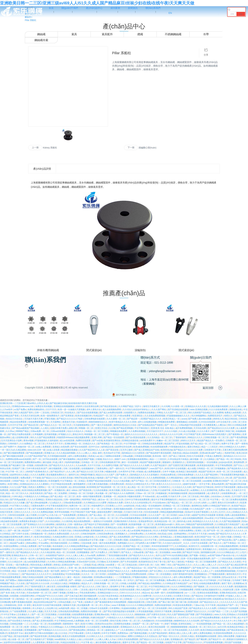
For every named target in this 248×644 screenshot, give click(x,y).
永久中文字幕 (151, 540)
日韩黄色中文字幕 (213, 450)
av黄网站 (195, 490)
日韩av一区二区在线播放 (160, 574)
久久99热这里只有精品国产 (228, 524)
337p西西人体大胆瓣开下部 (149, 543)
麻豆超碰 (47, 462)
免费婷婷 (101, 555)
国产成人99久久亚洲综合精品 (64, 528)
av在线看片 (176, 518)
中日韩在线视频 (73, 574)
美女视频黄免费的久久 (57, 475)
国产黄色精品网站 (78, 630)
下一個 (131, 147)
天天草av (19, 518)
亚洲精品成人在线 (114, 528)
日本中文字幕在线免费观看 (138, 500)
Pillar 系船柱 (30, 20)
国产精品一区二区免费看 (56, 493)
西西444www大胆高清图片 (215, 434)
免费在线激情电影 (140, 571)
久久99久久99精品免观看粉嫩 (61, 562)
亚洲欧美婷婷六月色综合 (126, 521)
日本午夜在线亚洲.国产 (37, 469)
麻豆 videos (72, 490)
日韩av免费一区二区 (40, 431)
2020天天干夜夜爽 (163, 611)
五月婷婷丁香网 (240, 580)
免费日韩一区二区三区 (80, 506)
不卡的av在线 (149, 496)
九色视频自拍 (148, 621)
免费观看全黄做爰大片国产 (32, 521)
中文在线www (160, 503)
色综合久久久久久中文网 (171, 434)
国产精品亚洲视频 (125, 428)
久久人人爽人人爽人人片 (205, 565)
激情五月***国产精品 (71, 571)
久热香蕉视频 (64, 614)
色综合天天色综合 (14, 419)
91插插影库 (82, 422)
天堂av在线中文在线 (86, 562)
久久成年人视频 (36, 611)
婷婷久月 (29, 537)
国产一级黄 (162, 590)
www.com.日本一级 (37, 450)
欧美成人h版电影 (96, 478)
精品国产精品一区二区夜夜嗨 (207, 577)
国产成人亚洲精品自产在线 (147, 450)
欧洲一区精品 (31, 627)
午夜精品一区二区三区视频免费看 (201, 562)
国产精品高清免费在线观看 (134, 574)
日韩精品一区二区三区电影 (81, 493)
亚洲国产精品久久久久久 (119, 571)
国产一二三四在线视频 (222, 559)
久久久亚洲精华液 (209, 490)
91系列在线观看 (128, 590)
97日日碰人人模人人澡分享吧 (112, 549)
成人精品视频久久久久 (61, 590)
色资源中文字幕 (229, 618)
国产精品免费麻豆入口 (56, 577)
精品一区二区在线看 (66, 552)
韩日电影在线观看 (59, 543)
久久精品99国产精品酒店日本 (83, 549)
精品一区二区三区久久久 (17, 493)
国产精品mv (197, 596)
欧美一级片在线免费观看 (105, 543)
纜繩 (140, 34)
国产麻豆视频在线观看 (13, 456)
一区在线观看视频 (203, 624)
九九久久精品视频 (122, 481)
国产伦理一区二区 (215, 531)
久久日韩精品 (102, 537)
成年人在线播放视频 (147, 422)
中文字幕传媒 (224, 580)
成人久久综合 (61, 633)
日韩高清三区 (57, 413)
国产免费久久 (123, 475)
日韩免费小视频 (121, 540)
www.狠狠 (177, 552)
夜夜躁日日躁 (53, 642)
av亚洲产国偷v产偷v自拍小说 (221, 555)
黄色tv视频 (29, 441)
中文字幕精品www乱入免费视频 (230, 518)
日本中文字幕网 (109, 633)
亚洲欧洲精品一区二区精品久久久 (80, 444)
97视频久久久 (65, 434)
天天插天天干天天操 (198, 534)
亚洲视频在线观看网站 (138, 459)
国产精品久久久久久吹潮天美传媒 (58, 478)
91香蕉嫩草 (54, 481)
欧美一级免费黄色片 (50, 416)
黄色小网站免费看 (227, 636)
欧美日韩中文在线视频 (176, 469)
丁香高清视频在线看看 (117, 555)
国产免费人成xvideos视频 (200, 419)
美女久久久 (108, 459)
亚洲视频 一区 (110, 496)
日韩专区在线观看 (16, 515)
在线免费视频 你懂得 (67, 587)
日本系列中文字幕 (127, 472)
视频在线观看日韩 (136, 602)
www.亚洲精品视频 (199, 409)
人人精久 (45, 428)
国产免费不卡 (10, 447)
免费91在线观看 (84, 441)
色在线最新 (58, 546)
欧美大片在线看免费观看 (74, 636)
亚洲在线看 (193, 602)
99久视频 (205, 496)
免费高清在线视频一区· (92, 611)
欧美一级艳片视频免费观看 (89, 496)
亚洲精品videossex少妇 (23, 406)
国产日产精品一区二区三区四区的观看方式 (125, 478)
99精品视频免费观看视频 (172, 512)
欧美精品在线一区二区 (165, 521)
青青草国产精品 (89, 500)
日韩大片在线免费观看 (128, 639)
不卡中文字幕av (9, 614)
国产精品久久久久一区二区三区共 (56, 425)
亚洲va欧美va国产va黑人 (212, 453)
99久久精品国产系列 (24, 413)
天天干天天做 (94, 465)
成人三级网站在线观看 (110, 456)
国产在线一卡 (157, 624)
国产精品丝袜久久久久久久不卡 (37, 574)
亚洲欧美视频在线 (39, 481)
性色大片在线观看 (196, 456)
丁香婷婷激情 (180, 437)
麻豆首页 (52, 587)
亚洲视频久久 (122, 534)
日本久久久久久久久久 (130, 593)
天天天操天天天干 (155, 431)
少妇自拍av (216, 496)
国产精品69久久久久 (183, 565)
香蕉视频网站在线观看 (206, 636)
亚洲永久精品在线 (54, 500)
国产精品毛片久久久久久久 (62, 465)
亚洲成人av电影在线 (85, 537)
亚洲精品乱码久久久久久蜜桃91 (35, 484)
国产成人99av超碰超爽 (37, 503)
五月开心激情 (127, 450)
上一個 (35, 147)
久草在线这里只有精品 (179, 459)
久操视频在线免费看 (34, 518)
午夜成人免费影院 (214, 456)
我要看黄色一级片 (71, 624)
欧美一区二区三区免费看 (97, 621)
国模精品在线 (236, 409)
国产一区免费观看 (119, 524)
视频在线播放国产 (26, 580)
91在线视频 (18, 630)
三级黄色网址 (102, 469)
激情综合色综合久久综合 (125, 425)
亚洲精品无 (83, 515)
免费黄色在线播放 (147, 413)
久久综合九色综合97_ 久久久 (176, 543)
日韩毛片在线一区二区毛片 (122, 580)
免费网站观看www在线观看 (19, 459)
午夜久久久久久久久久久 (122, 614)
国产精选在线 (86, 490)
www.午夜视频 (118, 605)
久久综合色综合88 (59, 599)
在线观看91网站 (28, 596)
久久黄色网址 (128, 630)
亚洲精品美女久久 (20, 555)
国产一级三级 (14, 531)
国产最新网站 (235, 434)
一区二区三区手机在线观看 (175, 630)
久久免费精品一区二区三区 (33, 444)
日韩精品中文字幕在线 (151, 559)
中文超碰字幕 (164, 490)
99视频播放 (75, 583)
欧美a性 (187, 580)
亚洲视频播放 (83, 552)
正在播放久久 (24, 614)
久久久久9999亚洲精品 (182, 587)
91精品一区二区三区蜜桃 (97, 431)
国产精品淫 (190, 639)
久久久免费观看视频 (156, 478)
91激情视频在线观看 (178, 493)
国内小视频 (227, 537)
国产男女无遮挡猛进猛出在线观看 (119, 611)
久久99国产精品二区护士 (130, 406)
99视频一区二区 (86, 428)
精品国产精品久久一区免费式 (211, 441)
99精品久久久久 (195, 437)
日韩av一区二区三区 (146, 493)
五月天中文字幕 (15, 425)
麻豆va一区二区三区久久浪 (111, 500)
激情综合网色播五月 (186, 599)
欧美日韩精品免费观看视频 (35, 490)
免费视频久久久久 (126, 543)
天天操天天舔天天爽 (34, 419)
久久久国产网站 (159, 409)
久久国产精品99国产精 (36, 456)
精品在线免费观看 (19, 422)
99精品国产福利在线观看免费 (200, 524)
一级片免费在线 (22, 565)
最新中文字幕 (129, 642)
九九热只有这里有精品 (109, 596)
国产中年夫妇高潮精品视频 (176, 555)
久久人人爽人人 (84, 453)
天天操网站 (56, 422)
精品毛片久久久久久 (235, 531)
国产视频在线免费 (38, 568)
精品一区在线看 (20, 571)
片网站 (159, 413)
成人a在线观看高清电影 (35, 562)
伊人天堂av (105, 605)
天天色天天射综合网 (30, 416)
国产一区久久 (171, 425)
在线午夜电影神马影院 (183, 574)
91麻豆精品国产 (98, 618)
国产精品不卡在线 (191, 552)
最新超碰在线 (198, 528)
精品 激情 (98, 453)
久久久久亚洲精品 (36, 500)
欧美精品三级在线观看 (187, 472)
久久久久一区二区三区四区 (94, 574)
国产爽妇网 (202, 639)
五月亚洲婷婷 (113, 562)
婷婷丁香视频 (60, 593)
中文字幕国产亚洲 (192, 434)
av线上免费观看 (44, 447)
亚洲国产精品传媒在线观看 (99, 481)
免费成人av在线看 (233, 413)
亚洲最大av (50, 453)
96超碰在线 (146, 531)
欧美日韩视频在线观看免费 (95, 568)
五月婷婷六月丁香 (23, 509)
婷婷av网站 (32, 543)
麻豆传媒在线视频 (237, 509)
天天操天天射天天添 (133, 512)
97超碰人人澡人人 (235, 596)
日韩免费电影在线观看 (95, 419)
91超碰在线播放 (129, 608)
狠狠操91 (167, 462)
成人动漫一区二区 (16, 639)
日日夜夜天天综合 (182, 596)
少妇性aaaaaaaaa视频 (169, 540)
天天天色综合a (150, 549)
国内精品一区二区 (25, 599)
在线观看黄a (58, 574)
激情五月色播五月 (152, 406)
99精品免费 (93, 599)
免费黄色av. (123, 633)
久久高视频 (184, 509)
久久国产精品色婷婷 (158, 633)
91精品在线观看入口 (70, 642)
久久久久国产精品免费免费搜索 (206, 618)
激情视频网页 (80, 484)
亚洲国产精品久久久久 (151, 419)
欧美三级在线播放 (224, 528)
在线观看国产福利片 (55, 555)
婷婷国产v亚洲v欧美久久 (38, 472)
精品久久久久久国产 (105, 475)
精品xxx (146, 593)
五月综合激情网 (24, 540)
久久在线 (21, 583)
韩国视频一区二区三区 (95, 434)
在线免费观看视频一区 (39, 422)
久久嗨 (112, 428)
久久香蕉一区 (177, 406)
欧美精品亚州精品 (236, 627)
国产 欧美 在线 (8, 593)
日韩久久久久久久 (23, 512)
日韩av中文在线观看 (99, 608)
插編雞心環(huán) (148, 148)
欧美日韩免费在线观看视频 (178, 528)
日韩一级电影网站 (72, 500)
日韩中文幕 (144, 565)
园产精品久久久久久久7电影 (70, 419)
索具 (74, 34)
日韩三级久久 (103, 587)
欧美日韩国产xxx (209, 540)
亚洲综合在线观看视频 (208, 593)
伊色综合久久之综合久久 (160, 577)
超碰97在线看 (190, 484)
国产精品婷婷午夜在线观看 (159, 453)
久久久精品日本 (15, 562)
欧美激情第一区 (169, 509)
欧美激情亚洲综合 (112, 441)
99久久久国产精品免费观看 (43, 437)
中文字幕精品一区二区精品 (73, 481)
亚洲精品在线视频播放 (64, 406)
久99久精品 (18, 496)
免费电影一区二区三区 (137, 587)
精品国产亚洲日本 (207, 472)
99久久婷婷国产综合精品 (200, 413)
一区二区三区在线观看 (57, 487)
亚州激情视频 (51, 434)
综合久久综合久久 (76, 431)
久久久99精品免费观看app (77, 546)
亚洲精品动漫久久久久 (108, 593)
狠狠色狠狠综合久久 (98, 422)
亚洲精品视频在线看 (184, 537)
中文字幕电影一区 (132, 444)
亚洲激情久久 (179, 462)
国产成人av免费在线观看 (111, 413)
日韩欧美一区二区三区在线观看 (187, 481)
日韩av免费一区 (115, 599)
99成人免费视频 (9, 568)
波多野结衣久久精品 (20, 475)
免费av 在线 (224, 490)
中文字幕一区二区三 (15, 472)
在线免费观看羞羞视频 (225, 571)
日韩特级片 (13, 444)
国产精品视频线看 (35, 453)
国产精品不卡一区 (217, 639)
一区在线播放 (211, 462)
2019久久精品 (188, 636)
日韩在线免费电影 (186, 475)
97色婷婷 (173, 590)
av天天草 (222, 627)
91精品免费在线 (169, 475)
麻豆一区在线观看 (130, 462)
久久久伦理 (194, 630)
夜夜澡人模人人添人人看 (180, 633)
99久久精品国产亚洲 (178, 608)
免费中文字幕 (228, 444)
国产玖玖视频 (45, 546)
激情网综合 (197, 506)
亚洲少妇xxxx (128, 490)
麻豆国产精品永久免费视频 (77, 618)
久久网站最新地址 (175, 478)
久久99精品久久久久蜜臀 (95, 503)
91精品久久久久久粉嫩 (15, 503)
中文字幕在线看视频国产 (137, 469)
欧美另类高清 (37, 493)
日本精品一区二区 (90, 462)
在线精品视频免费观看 (210, 583)
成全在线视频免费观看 (193, 518)
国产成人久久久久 (87, 587)
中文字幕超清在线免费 (61, 484)
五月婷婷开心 (165, 487)
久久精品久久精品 (60, 583)
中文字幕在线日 (142, 428)
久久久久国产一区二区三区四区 (163, 515)
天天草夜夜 (5, 571)
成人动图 (192, 469)
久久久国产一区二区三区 (175, 413)
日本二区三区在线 (191, 496)
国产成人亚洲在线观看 (43, 621)
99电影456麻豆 (88, 475)
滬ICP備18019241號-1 (124, 395)
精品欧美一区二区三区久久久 (203, 627)
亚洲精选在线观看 (151, 518)
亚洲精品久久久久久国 (196, 406)
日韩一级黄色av (76, 524)
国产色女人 (127, 552)
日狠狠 (99, 459)
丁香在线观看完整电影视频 (232, 475)
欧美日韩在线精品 (43, 537)
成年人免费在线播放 (78, 456)
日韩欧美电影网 (88, 534)
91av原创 (210, 518)
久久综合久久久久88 (182, 487)
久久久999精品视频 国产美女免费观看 (182, 571)
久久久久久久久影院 (163, 596)
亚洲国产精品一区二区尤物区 (137, 546)
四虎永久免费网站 (37, 487)
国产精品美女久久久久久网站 (145, 537)
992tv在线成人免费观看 (41, 565)
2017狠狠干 (115, 552)
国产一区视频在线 (57, 490)
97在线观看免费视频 (214, 642)
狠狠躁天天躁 (70, 605)
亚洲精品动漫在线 (130, 441)
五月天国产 (237, 496)
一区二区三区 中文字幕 (208, 500)
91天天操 (21, 593)
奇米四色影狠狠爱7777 (163, 546)
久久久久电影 (171, 431)
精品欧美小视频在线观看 (130, 496)
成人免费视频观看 (153, 472)
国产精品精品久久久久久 (28, 552)
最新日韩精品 (194, 447)
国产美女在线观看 (79, 447)
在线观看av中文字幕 (89, 540)
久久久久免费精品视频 (43, 512)
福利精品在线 (108, 447)
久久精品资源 (23, 528)
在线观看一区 (88, 509)
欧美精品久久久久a (76, 559)
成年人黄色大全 (94, 409)
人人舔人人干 (207, 571)
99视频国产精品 (8, 583)
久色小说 (54, 515)
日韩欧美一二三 (131, 599)
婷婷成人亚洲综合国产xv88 (66, 565)
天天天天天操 (51, 611)
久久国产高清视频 (239, 611)
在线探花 (41, 559)
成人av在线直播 (67, 441)
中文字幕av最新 (77, 633)
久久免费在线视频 (137, 431)
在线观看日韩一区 (210, 546)
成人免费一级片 (158, 593)
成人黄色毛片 (214, 493)
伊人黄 (229, 478)
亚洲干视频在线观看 (147, 528)
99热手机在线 (81, 478)
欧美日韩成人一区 (172, 419)
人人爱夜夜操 (39, 642)
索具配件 (107, 34)
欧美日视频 (115, 490)
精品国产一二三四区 (32, 531)
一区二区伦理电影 (104, 509)
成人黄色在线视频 (77, 487)
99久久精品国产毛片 (146, 590)
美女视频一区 (102, 493)
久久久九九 (5, 406)
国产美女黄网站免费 (166, 599)
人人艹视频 (58, 618)
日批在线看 (87, 543)
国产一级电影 (75, 580)
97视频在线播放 (140, 577)
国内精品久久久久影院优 (133, 453)
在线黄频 (14, 596)
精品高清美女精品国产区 (45, 602)
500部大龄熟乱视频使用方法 (208, 590)
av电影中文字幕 (42, 599)
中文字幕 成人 (88, 642)
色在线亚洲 (99, 528)
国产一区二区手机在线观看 (45, 459)
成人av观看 (162, 496)
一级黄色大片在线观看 (102, 521)
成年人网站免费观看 (183, 577)
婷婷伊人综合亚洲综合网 (88, 406)
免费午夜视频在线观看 (22, 602)
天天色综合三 (14, 574)
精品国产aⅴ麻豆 (18, 543)
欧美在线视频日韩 (84, 416)
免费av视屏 (26, 478)
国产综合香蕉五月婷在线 (20, 621)
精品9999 (165, 518)
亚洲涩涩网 (5, 555)
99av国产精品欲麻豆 (56, 559)
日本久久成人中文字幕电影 (204, 580)
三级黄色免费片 (38, 506)
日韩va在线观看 (58, 431)
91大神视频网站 (199, 416)
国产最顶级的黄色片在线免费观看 (111, 602)
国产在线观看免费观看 (43, 509)
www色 (211, 534)
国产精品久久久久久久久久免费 (188, 450)
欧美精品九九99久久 (58, 568)
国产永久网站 (156, 571)
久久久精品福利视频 (66, 453)
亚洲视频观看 (31, 630)
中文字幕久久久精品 (20, 506)
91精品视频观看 (42, 590)
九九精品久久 (56, 503)
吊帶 (206, 34)
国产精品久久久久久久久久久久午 (217, 621)
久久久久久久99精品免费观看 (140, 605)
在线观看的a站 (142, 490)
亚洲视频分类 (177, 639)
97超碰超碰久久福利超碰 (47, 441)
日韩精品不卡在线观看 (228, 608)
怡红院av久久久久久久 (235, 599)
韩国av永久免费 (116, 503)
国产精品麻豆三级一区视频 (21, 465)
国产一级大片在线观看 (102, 425)
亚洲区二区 (200, 531)
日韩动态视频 (65, 602)
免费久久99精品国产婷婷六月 (217, 506)
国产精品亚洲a (225, 540)
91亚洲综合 (138, 416)
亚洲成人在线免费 (61, 447)
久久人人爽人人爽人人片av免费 (81, 555)
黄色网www (179, 611)
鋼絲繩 (41, 34)
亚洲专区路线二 (186, 624)
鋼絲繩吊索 (41, 40)
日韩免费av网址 (137, 534)
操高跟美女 (62, 524)
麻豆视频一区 (197, 459)
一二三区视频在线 (123, 577)
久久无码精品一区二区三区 (160, 437)
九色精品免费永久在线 (63, 537)
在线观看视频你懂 (175, 593)
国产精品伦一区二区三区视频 (150, 642)
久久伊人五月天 (218, 512)
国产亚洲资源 (68, 416)
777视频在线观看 (217, 574)
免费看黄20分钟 (194, 549)
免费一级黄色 (86, 528)
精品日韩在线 (231, 419)
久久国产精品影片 (159, 465)
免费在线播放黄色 (36, 409)
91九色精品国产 (198, 509)
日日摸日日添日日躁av (116, 636)
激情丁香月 (227, 583)
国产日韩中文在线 (21, 534)
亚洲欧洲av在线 (102, 614)
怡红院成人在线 (165, 534)
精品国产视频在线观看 (151, 462)
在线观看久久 (130, 413)
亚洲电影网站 (180, 534)
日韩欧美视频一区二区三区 (217, 437)
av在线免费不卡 (148, 441)
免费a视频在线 (114, 642)
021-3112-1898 (164, 363)
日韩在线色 (163, 549)
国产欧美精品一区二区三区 (110, 444)
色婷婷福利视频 (73, 462)
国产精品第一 (133, 419)
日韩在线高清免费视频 (69, 611)
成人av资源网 (134, 531)
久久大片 (75, 534)
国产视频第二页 (201, 587)
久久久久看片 (204, 431)
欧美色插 (102, 571)
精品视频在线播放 (70, 450)
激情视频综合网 (208, 552)
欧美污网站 (13, 484)
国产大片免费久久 (100, 552)
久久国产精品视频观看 (230, 521)
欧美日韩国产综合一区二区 (207, 537)
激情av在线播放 (89, 571)
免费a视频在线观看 (110, 627)
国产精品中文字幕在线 (203, 487)
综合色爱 (210, 528)
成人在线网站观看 (21, 437)
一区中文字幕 (204, 484)
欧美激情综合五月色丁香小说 (153, 562)
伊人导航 (238, 621)
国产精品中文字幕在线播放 (97, 524)
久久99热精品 (181, 546)
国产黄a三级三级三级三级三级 (173, 602)
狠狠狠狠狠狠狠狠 (180, 627)
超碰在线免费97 (105, 512)
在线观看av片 (114, 574)
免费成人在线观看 (171, 559)
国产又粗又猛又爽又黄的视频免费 (81, 596)
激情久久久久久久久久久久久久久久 (141, 434)
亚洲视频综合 (201, 574)
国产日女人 (239, 465)
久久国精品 (210, 459)
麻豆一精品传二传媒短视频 (80, 577)
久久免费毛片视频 (110, 465)
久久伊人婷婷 (200, 503)
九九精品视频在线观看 (218, 406)
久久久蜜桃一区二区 (116, 419)
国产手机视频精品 (205, 614)
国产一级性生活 (117, 469)
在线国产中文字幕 (174, 642)
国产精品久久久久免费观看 (122, 493)
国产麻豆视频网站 (68, 459)
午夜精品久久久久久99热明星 (121, 618)
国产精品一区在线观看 (114, 437)
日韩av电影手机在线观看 (190, 425)
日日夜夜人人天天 (114, 506)
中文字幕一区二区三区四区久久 (163, 618)
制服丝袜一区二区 (26, 447)
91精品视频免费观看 (229, 546)
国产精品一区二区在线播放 (158, 552)
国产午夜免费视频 (239, 437)
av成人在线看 (54, 450)
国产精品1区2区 (32, 425)
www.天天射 (185, 515)
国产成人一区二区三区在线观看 (153, 608)
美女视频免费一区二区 (88, 605)
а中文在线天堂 (224, 422)
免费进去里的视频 (44, 406)
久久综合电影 (69, 518)
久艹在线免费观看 (68, 515)
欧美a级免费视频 (141, 447)
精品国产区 (170, 444)
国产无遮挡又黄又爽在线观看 (182, 465)
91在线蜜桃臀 (55, 624)
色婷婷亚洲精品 (134, 549)
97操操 (140, 472)
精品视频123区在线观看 (128, 559)
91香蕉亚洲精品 (36, 571)
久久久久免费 (102, 580)
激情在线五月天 (234, 574)
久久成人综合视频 (187, 431)
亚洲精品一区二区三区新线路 (177, 506)
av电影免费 (64, 608)
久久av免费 (81, 465)
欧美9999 (91, 487)
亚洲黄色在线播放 (123, 624)
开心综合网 (17, 549)
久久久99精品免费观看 (75, 627)
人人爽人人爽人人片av (106, 639)
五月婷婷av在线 (166, 568)
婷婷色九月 (218, 419)
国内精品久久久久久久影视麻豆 (145, 475)
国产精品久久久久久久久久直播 (155, 639)
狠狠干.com (120, 459)
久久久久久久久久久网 (115, 531)
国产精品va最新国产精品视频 (26, 428)
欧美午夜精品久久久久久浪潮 (123, 422)
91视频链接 (162, 493)
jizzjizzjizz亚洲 (226, 462)
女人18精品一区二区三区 (107, 518)
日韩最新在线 (10, 605)
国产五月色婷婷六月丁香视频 (40, 639)
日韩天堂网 (152, 602)
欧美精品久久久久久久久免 (206, 521)
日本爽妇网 (5, 602)
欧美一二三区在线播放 (217, 509)
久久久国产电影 (147, 599)
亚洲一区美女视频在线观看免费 (196, 559)
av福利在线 (129, 506)
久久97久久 (184, 618)
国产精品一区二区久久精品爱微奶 (229, 624)
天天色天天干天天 (55, 444)
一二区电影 (85, 565)
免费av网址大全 (174, 580)
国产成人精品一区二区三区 (63, 496)
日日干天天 (51, 409)
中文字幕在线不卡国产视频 (83, 512)
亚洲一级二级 (75, 568)
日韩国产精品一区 (21, 481)
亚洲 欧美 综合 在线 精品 (163, 428)
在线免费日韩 (41, 465)
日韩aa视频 (128, 456)
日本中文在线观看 (200, 543)
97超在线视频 (183, 444)
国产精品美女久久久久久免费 (221, 428)
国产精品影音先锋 (39, 636)
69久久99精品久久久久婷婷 (232, 447)
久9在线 (227, 496)
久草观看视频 (6, 518)
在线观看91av (136, 540)
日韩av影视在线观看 (73, 503)
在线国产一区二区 (141, 624)
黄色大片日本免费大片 (228, 503)
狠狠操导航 (15, 490)
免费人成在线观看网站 (236, 515)
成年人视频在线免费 (195, 478)
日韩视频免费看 (186, 590)
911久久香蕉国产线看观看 (165, 531)
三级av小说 (199, 605)
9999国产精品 (23, 431)
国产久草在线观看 (129, 562)
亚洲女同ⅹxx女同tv (104, 624)
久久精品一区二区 (39, 624)
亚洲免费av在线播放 (104, 577)
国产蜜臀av (11, 580)
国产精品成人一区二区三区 (180, 503)
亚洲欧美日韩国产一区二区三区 (227, 481)
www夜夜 (110, 565)
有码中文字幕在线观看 (226, 487)
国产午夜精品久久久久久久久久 (53, 630)
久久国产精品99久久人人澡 (92, 450)
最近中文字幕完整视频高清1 (164, 500)
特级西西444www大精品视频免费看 (74, 437)
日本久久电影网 (93, 633)
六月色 (154, 490)
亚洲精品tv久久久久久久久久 (134, 627)
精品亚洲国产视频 (86, 459)
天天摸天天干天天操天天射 (67, 509)
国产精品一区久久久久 (169, 636)
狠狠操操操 (140, 614)
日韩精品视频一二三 (20, 624)
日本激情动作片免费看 (214, 596)
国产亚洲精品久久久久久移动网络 (39, 524)
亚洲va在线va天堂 (181, 490)
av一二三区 (190, 593)
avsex (184, 419)
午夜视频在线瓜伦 (178, 447)
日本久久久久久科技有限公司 (138, 503)
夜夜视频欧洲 (97, 531)
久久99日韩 (151, 534)
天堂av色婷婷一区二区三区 (39, 593)
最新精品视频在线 (26, 618)
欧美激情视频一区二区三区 (142, 524)
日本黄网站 (115, 608)
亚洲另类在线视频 (195, 462)
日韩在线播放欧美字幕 (110, 462)
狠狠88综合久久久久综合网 (187, 621)
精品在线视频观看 (197, 493)
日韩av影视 (139, 552)
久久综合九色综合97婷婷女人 (137, 409)
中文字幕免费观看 (224, 465)
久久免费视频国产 (183, 568)
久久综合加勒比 (53, 521)
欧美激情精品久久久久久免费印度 (52, 580)
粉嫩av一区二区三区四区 (168, 441)
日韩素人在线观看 (129, 583)
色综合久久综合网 (187, 500)
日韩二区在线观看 (72, 469)
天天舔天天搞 (65, 531)
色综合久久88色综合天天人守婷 (141, 484)
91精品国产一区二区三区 (105, 416)
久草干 (161, 528)
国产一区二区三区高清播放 (44, 614)
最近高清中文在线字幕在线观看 (47, 605)
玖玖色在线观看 (152, 512)
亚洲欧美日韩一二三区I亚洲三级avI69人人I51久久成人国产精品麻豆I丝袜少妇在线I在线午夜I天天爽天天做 (97, 3)
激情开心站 (74, 475)
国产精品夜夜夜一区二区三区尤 (112, 487)
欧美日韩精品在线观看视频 (213, 630)
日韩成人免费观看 (29, 546)
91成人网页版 (98, 565)
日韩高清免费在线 (105, 534)
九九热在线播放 (101, 490)
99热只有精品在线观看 (33, 577)
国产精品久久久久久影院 (230, 562)
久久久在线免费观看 (219, 409)
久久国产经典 (10, 618)
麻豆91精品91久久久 (215, 478)
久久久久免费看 (38, 475)
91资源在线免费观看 (183, 605)
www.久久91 (220, 614)
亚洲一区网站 (241, 590)
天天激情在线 (140, 509)
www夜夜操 (60, 639)
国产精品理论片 (58, 472)
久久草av (10, 431)
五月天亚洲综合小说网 (12, 441)
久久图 (103, 599)
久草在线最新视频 (145, 611)
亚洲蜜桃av (239, 583)
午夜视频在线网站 (53, 518)
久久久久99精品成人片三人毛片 (232, 552)
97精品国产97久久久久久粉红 (50, 596)
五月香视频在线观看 (57, 456)
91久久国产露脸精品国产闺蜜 (181, 614)
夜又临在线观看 (22, 636)
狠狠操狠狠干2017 (59, 549)
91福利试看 (229, 590)
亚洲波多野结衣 (146, 521)
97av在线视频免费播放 (130, 518)
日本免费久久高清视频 (23, 590)
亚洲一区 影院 (25, 605)
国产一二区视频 (43, 618)
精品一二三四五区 (210, 447)
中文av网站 (44, 543)
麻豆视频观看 (56, 469)
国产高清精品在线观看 (178, 409)
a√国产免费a (20, 409)
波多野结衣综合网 (124, 447)
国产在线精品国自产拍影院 (151, 425)
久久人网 (71, 472)
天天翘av (101, 562)
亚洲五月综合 (102, 428)
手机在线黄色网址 (88, 593)
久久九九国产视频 (19, 487)
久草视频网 (38, 434)
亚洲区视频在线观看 (123, 509)
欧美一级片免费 (52, 571)
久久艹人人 (38, 540)
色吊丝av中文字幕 (112, 453)
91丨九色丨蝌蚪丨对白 (161, 565)
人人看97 (212, 503)
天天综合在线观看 (139, 515)
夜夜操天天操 (69, 422)
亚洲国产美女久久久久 (196, 611)
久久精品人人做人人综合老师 (80, 639)
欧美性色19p (167, 450)
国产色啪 (197, 568)
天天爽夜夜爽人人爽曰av (215, 425)
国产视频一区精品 (198, 555)
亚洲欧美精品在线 (228, 593)
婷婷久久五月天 (188, 441)
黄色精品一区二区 (96, 630)
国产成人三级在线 (177, 456)
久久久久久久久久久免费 (222, 587)
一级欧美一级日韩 (27, 559)
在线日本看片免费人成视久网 (64, 428)
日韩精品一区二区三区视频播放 (211, 469)
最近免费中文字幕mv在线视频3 (39, 633)
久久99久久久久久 (96, 636)
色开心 (159, 555)
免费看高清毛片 (215, 416)
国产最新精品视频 (139, 633)
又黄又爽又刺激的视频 (98, 484)
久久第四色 (67, 521)
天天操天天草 (175, 496)
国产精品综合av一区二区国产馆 (142, 568)
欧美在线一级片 (160, 456)
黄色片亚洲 (115, 621)
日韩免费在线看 (117, 484)
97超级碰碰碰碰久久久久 (179, 416)
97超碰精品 (23, 568)
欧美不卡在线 (154, 509)
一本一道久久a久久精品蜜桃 (13, 450)
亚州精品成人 (167, 537)
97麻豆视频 (50, 419)
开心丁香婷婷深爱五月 (35, 587)
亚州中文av (94, 447)
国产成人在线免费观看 (120, 537)
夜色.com (180, 524)
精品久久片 (87, 583)
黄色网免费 (239, 462)
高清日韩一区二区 (85, 518)
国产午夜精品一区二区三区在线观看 (61, 540)
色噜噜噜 (27, 608)
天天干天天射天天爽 (40, 528)
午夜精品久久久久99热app (37, 496)
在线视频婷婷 (88, 469)
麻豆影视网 (101, 642)
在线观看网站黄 (229, 493)
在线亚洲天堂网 (204, 599)
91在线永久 (71, 413)
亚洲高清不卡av (16, 633)
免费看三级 (226, 568)
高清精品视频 (55, 636)
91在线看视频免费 (159, 447)
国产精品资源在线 (109, 406)
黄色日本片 (78, 434)
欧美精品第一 (130, 528)
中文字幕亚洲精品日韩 (159, 587)
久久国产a (43, 515)
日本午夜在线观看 (78, 599)
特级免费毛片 (98, 506)
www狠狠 (207, 481)
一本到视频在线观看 (190, 540)
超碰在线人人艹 (113, 630)
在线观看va (218, 599)
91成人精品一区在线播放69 (149, 506)
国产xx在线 (97, 441)
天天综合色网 (200, 428)
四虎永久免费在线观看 (59, 534)
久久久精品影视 (48, 552)
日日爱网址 (141, 618)
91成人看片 (58, 462)
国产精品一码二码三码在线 (229, 459)
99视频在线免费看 (167, 422)
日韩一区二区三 (37, 555)
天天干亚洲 (211, 605)
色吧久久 (228, 416)
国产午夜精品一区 (115, 434)
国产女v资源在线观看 (136, 437)
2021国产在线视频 (233, 642)
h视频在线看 (111, 472)
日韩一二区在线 (42, 413)
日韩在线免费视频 (81, 531)
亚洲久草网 (97, 437)
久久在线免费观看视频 (155, 416)
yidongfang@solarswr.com (165, 371)
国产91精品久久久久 (193, 642)
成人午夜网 (32, 515)
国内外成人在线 (185, 521)
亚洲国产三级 (19, 469)
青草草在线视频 (62, 512)
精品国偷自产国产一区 (228, 605)
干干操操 (37, 478)
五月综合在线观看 (207, 422)
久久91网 (166, 406)
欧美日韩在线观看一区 (159, 627)
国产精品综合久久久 (210, 602)
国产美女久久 (216, 543)
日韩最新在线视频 (143, 456)
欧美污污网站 (87, 624)
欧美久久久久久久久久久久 (169, 484)
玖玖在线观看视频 (164, 621)
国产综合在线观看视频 (88, 413)
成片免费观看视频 (184, 428)
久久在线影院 (94, 627)
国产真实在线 (113, 450)
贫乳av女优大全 (230, 577)
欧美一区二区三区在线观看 (230, 472)
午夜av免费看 (125, 416)
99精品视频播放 (177, 549)
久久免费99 (218, 413)
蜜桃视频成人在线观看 (187, 422)
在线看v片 (89, 602)
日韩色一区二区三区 (131, 621)
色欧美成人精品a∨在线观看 (186, 453)
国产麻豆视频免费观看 (14, 453)
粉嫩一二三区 (106, 540)
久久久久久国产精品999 (207, 475)
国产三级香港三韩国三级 (223, 431)
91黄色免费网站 (187, 531)
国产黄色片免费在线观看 (20, 434)
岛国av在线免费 (50, 531)
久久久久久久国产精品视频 (37, 549)
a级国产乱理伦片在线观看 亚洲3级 (208, 515)
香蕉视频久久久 (210, 549)
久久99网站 (74, 543)
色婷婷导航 (230, 453)
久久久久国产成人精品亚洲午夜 (233, 565)
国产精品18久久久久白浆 (38, 583)
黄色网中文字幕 (118, 587)
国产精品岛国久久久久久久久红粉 (106, 546)
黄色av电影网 (218, 484)
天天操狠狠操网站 (82, 425)
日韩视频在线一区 (39, 534)
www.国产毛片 (157, 469)
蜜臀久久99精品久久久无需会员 (143, 636)
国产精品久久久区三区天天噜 (90, 472)
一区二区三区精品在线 (127, 565)
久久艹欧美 (78, 602)
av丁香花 (194, 583)
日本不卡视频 (169, 472)
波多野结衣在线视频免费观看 (17, 642)
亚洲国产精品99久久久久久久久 (101, 559)
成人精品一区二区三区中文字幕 (142, 487)
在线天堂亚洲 (6, 512)
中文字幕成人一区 (118, 568)
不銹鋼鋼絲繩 (173, 34)
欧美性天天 (194, 546)
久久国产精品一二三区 (219, 611)
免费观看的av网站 (33, 462)
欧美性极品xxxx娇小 (165, 524)
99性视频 (118, 512)
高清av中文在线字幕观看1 (197, 512)
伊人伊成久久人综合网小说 (45, 608)
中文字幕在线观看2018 (57, 506)
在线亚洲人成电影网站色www (233, 549)
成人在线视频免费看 (112, 409)
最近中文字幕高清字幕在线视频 (104, 590)
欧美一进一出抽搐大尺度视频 (72, 409)
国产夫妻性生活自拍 (157, 614)
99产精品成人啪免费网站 (150, 583)
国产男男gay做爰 (18, 500)
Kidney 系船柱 (50, 148)
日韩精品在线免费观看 (153, 444)
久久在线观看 (122, 515)
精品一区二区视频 (79, 608)
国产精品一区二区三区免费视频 (150, 580)
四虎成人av (94, 456)
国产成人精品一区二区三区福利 (205, 444)
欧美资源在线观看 (206, 465)
